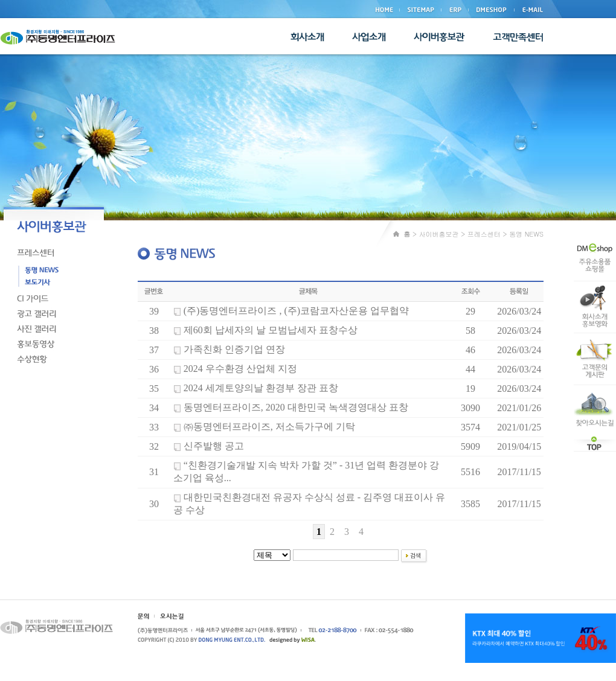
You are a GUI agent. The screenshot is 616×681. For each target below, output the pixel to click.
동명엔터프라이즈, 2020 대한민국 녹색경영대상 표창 (296, 407)
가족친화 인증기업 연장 (234, 349)
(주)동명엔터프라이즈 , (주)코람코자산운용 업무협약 (296, 311)
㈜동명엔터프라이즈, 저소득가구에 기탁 (269, 427)
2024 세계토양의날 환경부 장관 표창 (261, 388)
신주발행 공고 (214, 446)
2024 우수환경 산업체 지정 (240, 369)
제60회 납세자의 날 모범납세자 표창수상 (271, 330)
